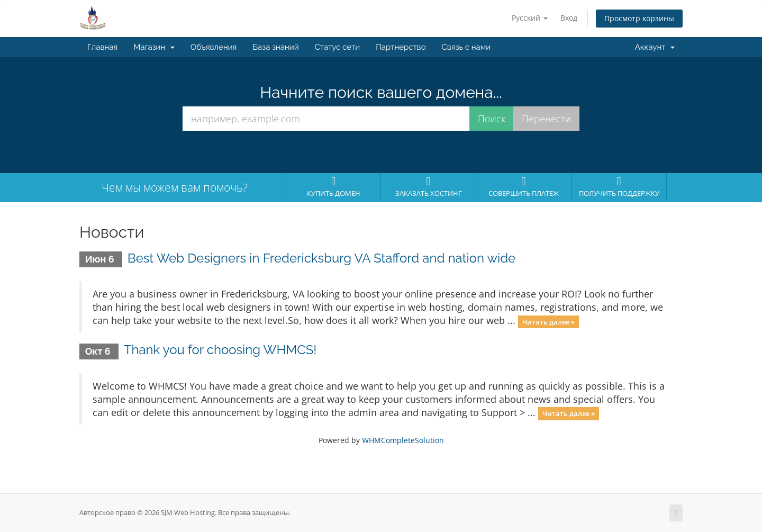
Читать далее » (548, 321)
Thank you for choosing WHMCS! (220, 350)
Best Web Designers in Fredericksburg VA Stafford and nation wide (321, 258)
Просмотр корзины (639, 18)
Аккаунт (655, 47)
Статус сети (338, 47)
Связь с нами (466, 47)
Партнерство (401, 47)
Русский (530, 18)
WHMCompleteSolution (403, 440)
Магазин (154, 47)
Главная (102, 47)
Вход (569, 18)
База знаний (275, 47)
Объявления (214, 47)
